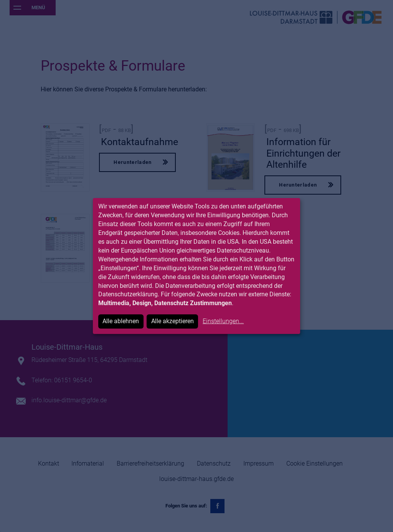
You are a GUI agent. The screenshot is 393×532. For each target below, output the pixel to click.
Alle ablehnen (121, 321)
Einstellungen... (223, 321)
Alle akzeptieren (173, 321)
